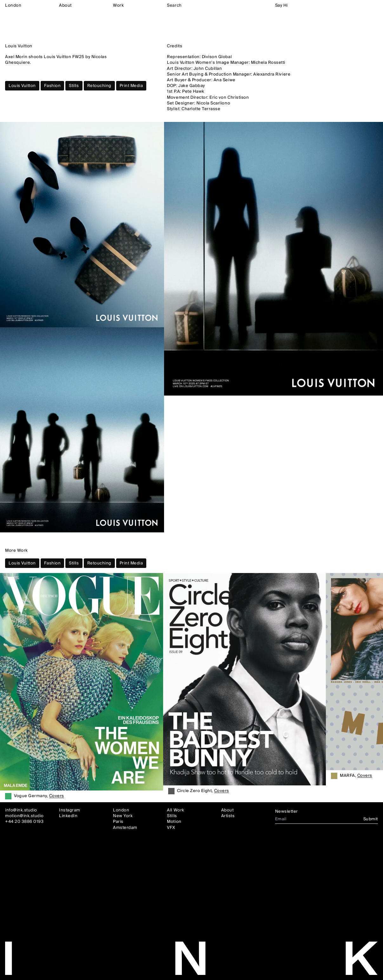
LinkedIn (68, 816)
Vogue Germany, (39, 797)
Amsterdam (125, 828)
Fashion (53, 86)
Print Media (131, 86)
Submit (371, 819)
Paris (118, 822)
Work (118, 5)
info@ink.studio (21, 810)
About (65, 5)
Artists (228, 816)
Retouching (99, 86)
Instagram (70, 810)
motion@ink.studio (24, 816)
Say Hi (281, 5)
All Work (175, 810)
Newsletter (287, 811)
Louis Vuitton (22, 86)
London (13, 5)
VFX (171, 828)
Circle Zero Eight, (203, 791)
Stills (74, 86)
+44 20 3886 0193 (24, 822)
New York (123, 816)
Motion (174, 822)
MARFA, (356, 776)
